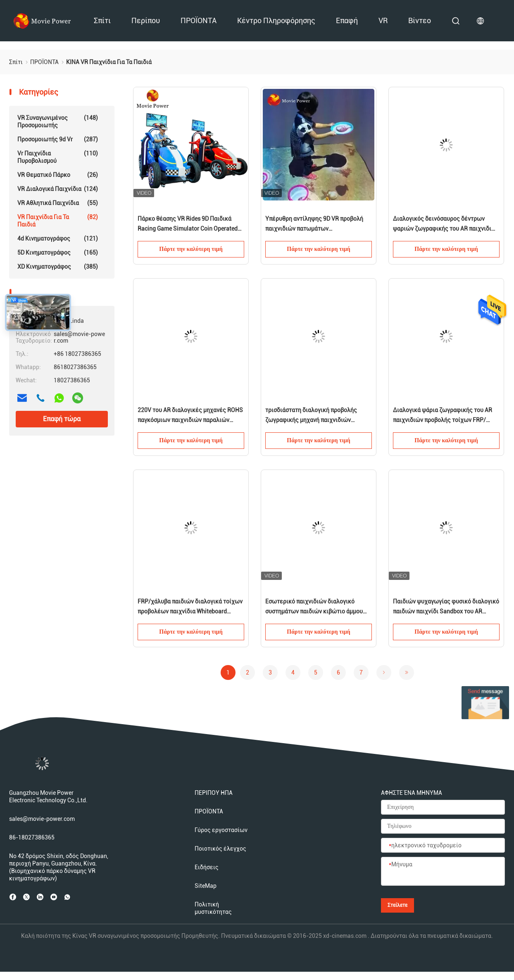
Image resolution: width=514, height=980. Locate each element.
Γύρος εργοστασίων (221, 830)
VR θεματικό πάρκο (58, 175)
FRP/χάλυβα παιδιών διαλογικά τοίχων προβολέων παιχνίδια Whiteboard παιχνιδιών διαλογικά (190, 607)
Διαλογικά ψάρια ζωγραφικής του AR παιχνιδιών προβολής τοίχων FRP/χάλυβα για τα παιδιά (443, 416)
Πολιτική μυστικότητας (213, 908)
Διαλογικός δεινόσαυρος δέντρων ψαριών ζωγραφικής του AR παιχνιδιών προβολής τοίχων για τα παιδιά (446, 224)
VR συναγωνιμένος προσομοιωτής (58, 121)
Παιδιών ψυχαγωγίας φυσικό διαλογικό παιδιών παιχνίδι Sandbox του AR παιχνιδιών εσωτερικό (446, 607)
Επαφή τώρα (62, 419)
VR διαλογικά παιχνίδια (58, 189)
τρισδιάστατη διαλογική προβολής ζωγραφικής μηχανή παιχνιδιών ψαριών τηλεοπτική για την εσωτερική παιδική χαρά (317, 416)
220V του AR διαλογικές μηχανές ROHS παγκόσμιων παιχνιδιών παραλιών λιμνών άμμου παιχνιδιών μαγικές (190, 416)
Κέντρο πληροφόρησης (276, 20)
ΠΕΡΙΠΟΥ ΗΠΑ (214, 793)
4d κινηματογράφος (58, 238)
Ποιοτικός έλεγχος (220, 849)
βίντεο (420, 20)
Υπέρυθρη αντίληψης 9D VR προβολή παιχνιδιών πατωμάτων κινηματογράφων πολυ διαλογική (314, 224)
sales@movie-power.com (42, 819)
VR (383, 20)
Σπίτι (102, 20)
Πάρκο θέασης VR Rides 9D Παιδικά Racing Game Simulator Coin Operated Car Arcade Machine (188, 224)
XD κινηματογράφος (58, 267)
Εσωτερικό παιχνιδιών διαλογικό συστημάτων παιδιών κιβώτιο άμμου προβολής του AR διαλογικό (314, 607)
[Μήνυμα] (443, 872)
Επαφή (347, 20)
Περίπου (146, 20)
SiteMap (206, 886)
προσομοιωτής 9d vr (58, 139)
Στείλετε (397, 905)
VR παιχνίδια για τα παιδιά (58, 221)
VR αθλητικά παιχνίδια (58, 203)
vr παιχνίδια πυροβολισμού (58, 157)
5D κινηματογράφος (58, 253)
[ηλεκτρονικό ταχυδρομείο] (443, 846)
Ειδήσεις (207, 867)
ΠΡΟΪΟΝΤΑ (199, 20)
